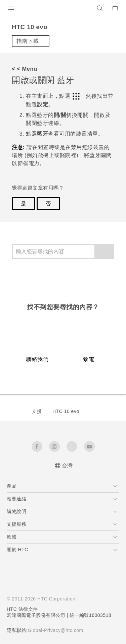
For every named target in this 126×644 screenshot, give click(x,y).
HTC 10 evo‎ (66, 411)
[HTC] (63, 8)
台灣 (67, 466)
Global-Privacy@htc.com (58, 630)
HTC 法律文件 (23, 609)
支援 (37, 411)
